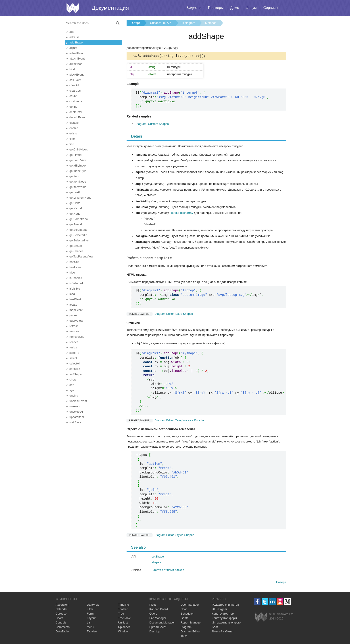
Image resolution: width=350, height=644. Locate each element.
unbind (74, 396)
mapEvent (76, 310)
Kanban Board (159, 610)
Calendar (61, 610)
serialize (75, 369)
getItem (74, 176)
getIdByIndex (78, 166)
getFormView (78, 160)
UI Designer (220, 610)
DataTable (62, 632)
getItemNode (78, 182)
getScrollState (78, 230)
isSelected (76, 283)
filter (72, 139)
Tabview (92, 632)
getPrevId (76, 224)
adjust (73, 48)
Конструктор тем (223, 614)
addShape (76, 42)
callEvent (75, 80)
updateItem (77, 417)
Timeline (124, 606)
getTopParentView (81, 256)
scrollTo (74, 353)
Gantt (184, 619)
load (72, 294)
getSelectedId (78, 235)
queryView (76, 321)
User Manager (190, 606)
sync (72, 390)
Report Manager (191, 623)
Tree (121, 614)
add (72, 32)
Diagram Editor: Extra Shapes (160, 315)
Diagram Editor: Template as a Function (166, 421)
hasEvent (75, 267)
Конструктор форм (224, 619)
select (73, 358)
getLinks (75, 203)
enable (74, 128)
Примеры (216, 8)
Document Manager (162, 623)
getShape (76, 246)
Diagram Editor (190, 632)
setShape (76, 374)
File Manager (158, 619)
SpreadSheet (158, 628)
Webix (261, 618)
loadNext (75, 299)
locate (73, 305)
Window (123, 632)
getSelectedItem (80, 240)
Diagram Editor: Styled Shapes (160, 536)
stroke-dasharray (182, 213)
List (89, 623)
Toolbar (123, 610)
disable (74, 123)
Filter (90, 610)
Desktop (155, 632)
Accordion (62, 606)
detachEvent (77, 117)
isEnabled (76, 278)
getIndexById (78, 171)
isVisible (75, 289)
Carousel (61, 614)
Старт (136, 23)
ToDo (184, 637)
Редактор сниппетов (225, 606)
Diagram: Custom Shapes (152, 124)
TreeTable (124, 619)
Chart (59, 619)
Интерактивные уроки (226, 623)
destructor (76, 112)
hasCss (74, 262)
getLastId (75, 192)
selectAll (75, 363)
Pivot (153, 606)
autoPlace (76, 64)
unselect (75, 406)
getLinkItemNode (80, 198)
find (72, 144)
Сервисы (271, 8)
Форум (251, 8)
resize (73, 347)
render (74, 342)
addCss (74, 37)
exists (73, 133)
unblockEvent (78, 401)
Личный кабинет (223, 632)
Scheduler (187, 614)
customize (76, 101)
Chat (184, 610)
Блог (215, 628)
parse (73, 315)
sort (72, 385)
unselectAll (76, 412)
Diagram (186, 628)
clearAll (74, 85)
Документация (110, 8)
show (73, 380)
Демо (235, 8)
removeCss (77, 337)
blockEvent (77, 75)
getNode (75, 214)
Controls (61, 623)
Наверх (281, 583)
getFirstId (75, 155)
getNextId (76, 208)
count (73, 96)
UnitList (123, 623)
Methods (211, 23)
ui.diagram (188, 23)
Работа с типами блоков (168, 571)
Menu (91, 628)
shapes (156, 563)
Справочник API (161, 23)
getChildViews (79, 149)
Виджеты (194, 8)
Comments (63, 628)
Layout (91, 619)
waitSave (75, 422)
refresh (74, 326)
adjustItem (76, 53)
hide (72, 273)
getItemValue (78, 187)
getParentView (79, 219)
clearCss (75, 91)
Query (153, 614)
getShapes (76, 251)
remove (74, 331)
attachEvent (77, 59)
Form (90, 614)
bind (72, 69)
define (73, 107)
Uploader (124, 628)
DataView (93, 606)
